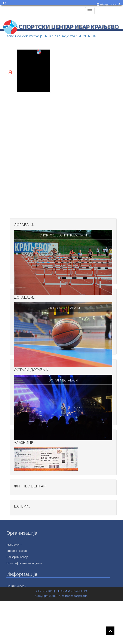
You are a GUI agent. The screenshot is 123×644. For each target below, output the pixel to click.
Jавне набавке (16, 634)
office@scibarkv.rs (110, 4)
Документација (17, 640)
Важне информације (20, 611)
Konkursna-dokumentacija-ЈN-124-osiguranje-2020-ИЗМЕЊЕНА (51, 36)
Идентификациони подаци (24, 563)
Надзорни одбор (17, 557)
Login (102, 14)
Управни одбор (17, 551)
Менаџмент (14, 544)
